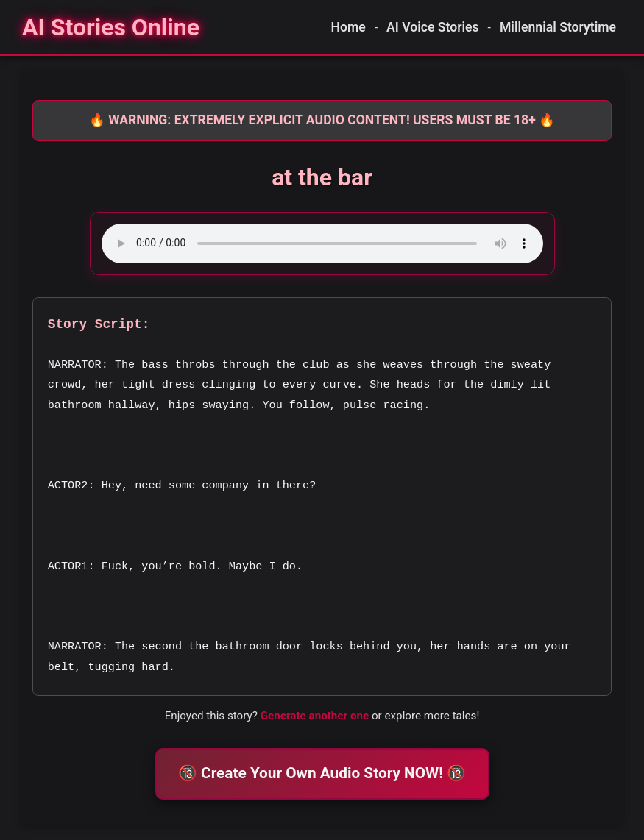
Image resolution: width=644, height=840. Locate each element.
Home (348, 27)
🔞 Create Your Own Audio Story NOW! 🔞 (322, 773)
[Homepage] (111, 27)
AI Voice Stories (433, 27)
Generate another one (315, 716)
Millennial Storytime (558, 27)
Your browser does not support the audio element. (322, 243)
